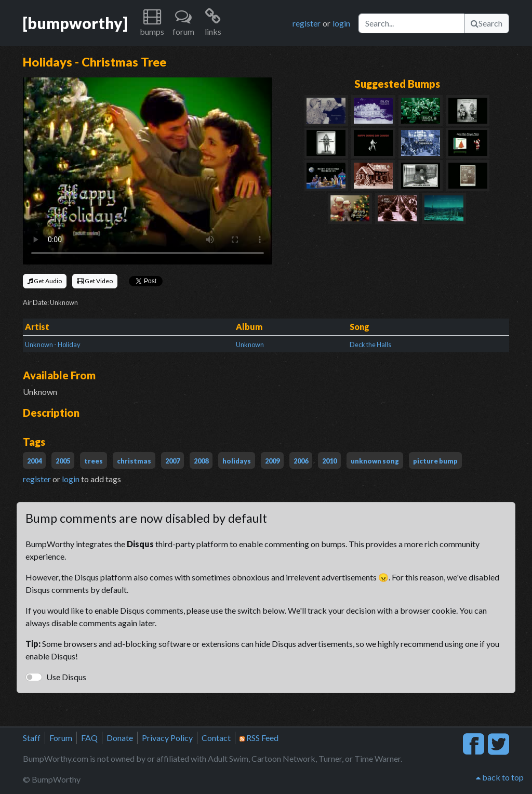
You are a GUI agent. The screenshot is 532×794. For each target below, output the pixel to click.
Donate (120, 738)
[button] (152, 23)
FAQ (89, 738)
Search (487, 23)
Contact (216, 738)
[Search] (411, 23)
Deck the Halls (370, 345)
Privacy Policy (167, 738)
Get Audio (45, 281)
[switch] (34, 677)
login (341, 23)
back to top (500, 777)
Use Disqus (66, 677)
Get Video (95, 281)
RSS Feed (259, 738)
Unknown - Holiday (53, 345)
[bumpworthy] (75, 23)
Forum (61, 738)
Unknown (250, 345)
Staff (32, 738)
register (307, 23)
